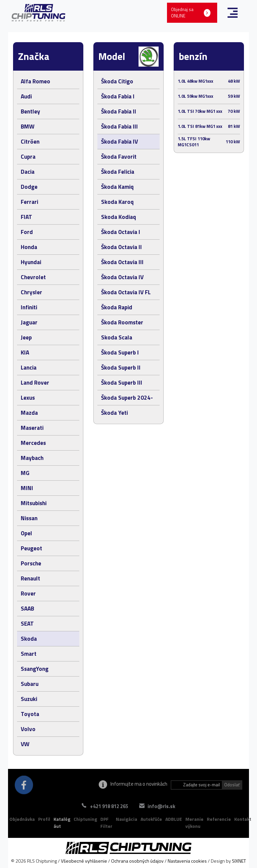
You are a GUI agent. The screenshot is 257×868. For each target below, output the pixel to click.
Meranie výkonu (194, 823)
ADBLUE (174, 819)
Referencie (219, 819)
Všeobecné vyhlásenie (84, 861)
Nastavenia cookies (187, 861)
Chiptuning (85, 819)
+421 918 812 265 (106, 806)
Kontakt (243, 819)
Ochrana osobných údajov (137, 861)
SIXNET (239, 861)
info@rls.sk (165, 806)
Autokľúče (151, 819)
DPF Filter (106, 823)
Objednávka (22, 819)
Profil (44, 819)
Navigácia (126, 819)
